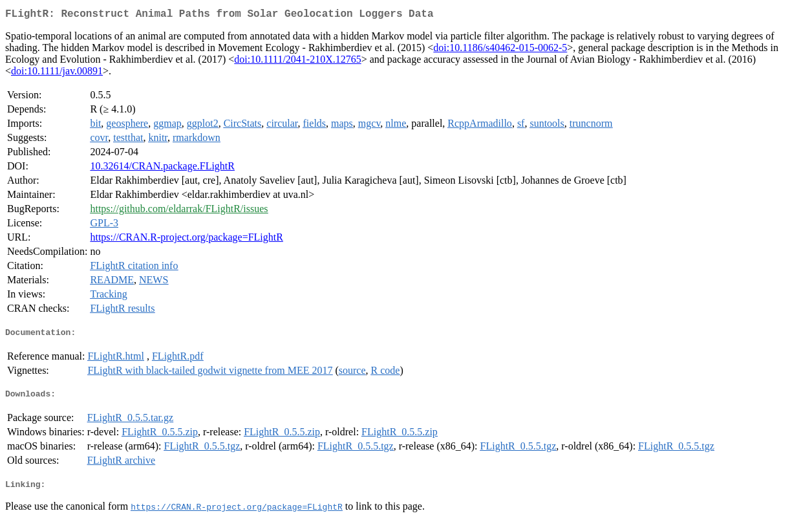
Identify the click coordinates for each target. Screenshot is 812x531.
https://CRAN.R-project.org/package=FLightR (186, 240)
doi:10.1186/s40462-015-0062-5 (500, 50)
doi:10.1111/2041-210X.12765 (297, 62)
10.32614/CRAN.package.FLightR (162, 168)
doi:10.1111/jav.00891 (57, 73)
